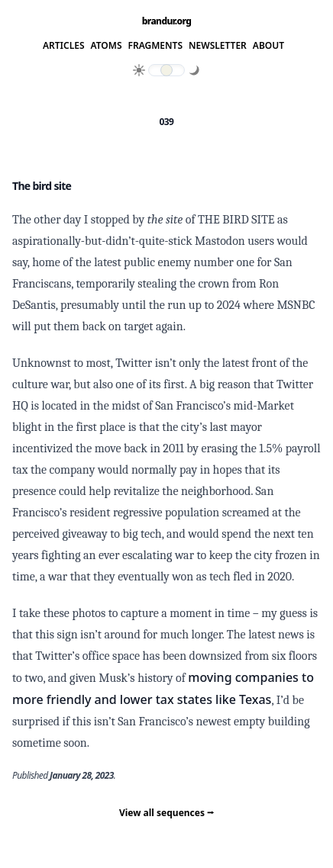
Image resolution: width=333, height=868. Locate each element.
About (268, 46)
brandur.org (167, 21)
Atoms (107, 46)
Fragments (156, 46)
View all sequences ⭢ (166, 813)
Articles (64, 46)
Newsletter (218, 46)
